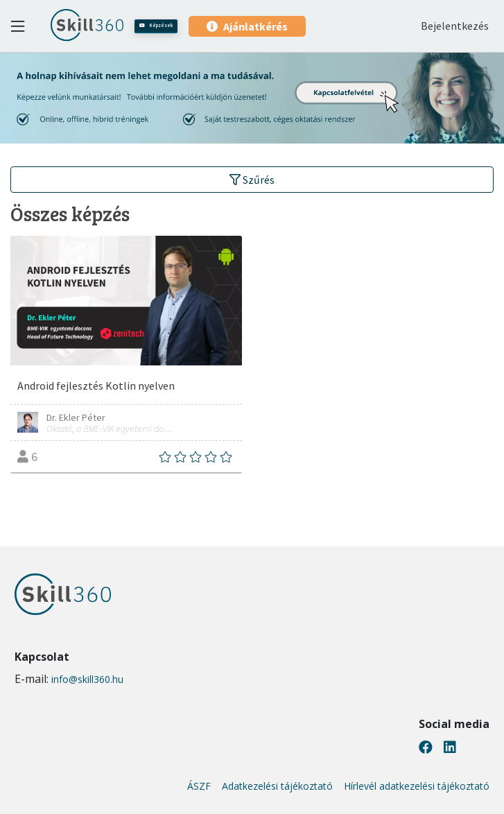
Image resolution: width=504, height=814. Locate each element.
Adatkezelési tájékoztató (277, 786)
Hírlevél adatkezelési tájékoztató (417, 786)
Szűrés (252, 180)
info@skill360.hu (87, 679)
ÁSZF (199, 786)
